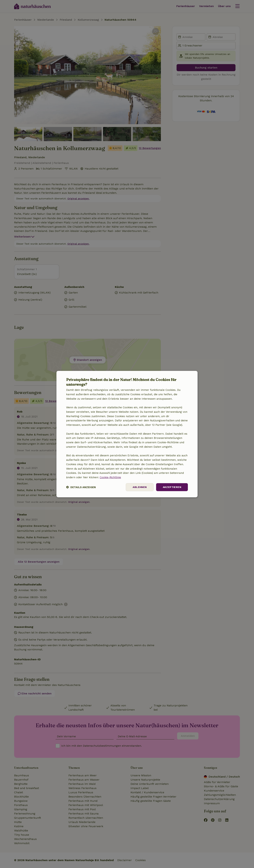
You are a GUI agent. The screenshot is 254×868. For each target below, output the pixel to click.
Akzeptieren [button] (172, 487)
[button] (81, 487)
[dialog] (127, 434)
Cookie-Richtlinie (110, 477)
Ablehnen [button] (140, 487)
